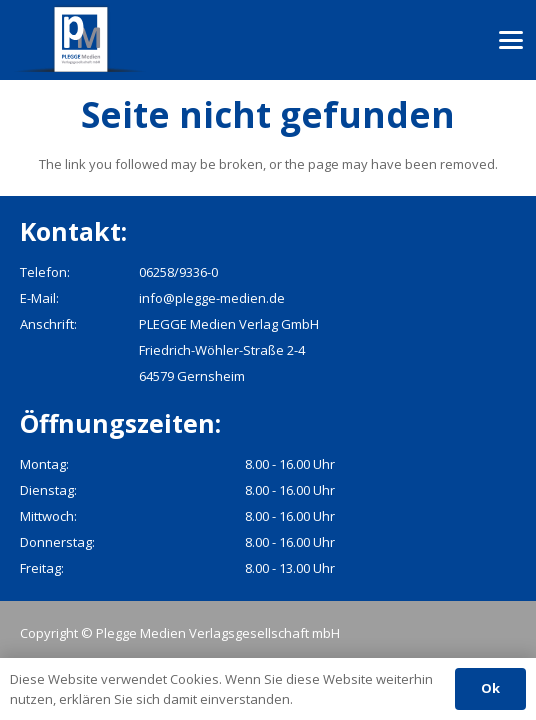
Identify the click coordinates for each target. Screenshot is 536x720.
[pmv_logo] (81, 40)
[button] (511, 40)
